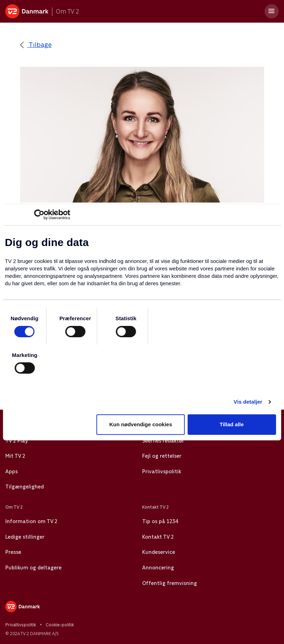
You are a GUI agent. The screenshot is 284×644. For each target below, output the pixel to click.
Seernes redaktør (163, 441)
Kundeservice (159, 552)
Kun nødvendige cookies (141, 424)
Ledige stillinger (25, 537)
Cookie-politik (60, 625)
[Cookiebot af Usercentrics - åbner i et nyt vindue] (39, 215)
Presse (13, 552)
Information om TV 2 (31, 521)
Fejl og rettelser (162, 456)
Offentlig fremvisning (170, 583)
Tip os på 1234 (160, 521)
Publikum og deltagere (33, 568)
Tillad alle (232, 424)
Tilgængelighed (25, 487)
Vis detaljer (248, 402)
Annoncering (158, 568)
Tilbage (36, 45)
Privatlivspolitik (162, 472)
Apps (11, 472)
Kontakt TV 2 (158, 537)
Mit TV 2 (15, 456)
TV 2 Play (16, 441)
